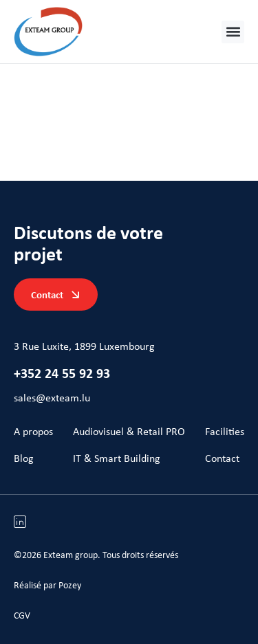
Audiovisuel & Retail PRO (129, 431)
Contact (222, 458)
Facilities (225, 431)
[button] (233, 32)
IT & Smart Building (117, 458)
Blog (24, 458)
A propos (33, 431)
